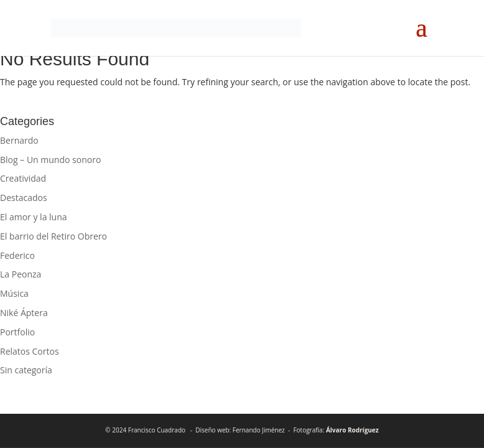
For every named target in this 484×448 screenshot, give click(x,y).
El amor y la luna (34, 217)
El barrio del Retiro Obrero (54, 236)
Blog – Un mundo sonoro (50, 160)
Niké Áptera (24, 313)
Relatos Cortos (30, 351)
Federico (17, 255)
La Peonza (21, 274)
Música (14, 293)
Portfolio (17, 332)
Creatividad (23, 178)
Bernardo (19, 140)
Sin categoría (26, 370)
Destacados (24, 198)
